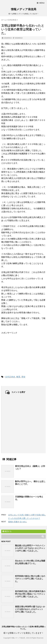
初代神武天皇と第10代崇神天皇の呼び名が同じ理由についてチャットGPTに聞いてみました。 (30, 594)
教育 (18, 377)
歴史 (23, 377)
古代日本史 (10, 377)
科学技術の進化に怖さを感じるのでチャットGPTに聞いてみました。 (30, 579)
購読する (7, 531)
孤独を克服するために (18, 522)
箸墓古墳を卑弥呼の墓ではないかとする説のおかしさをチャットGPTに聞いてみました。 (30, 609)
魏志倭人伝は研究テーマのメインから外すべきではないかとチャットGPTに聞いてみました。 (30, 548)
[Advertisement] (20, 353)
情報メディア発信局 (24, 9)
